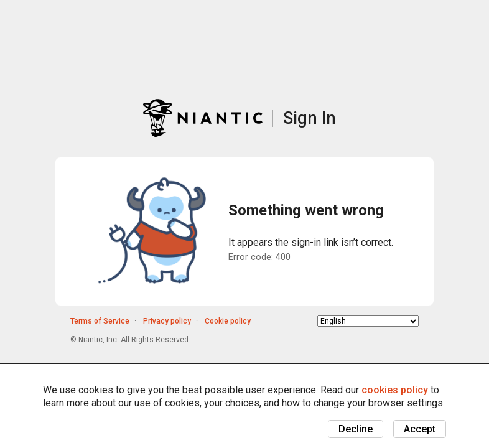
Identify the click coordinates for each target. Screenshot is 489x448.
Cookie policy (228, 321)
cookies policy (395, 390)
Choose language (318, 321)
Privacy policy (167, 321)
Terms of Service (100, 321)
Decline (356, 429)
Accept (420, 429)
